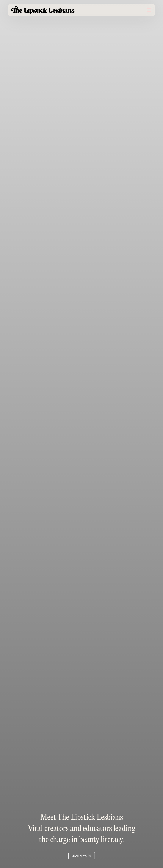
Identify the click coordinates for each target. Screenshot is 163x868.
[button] (147, 10)
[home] (43, 10)
